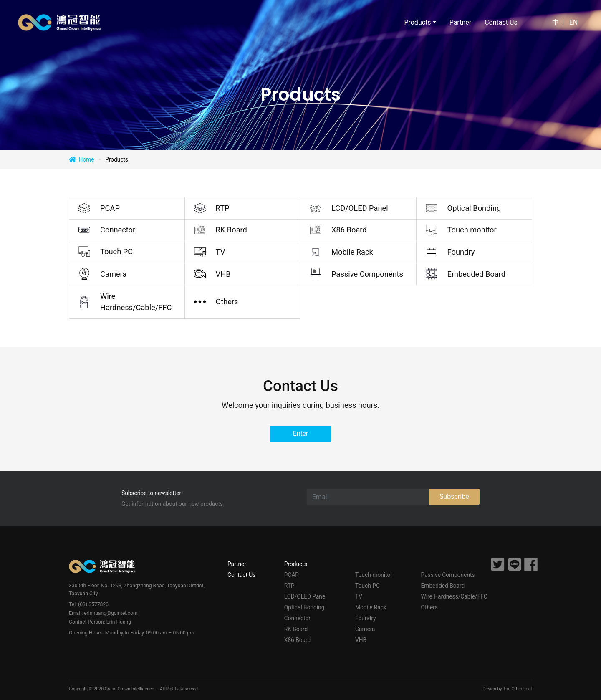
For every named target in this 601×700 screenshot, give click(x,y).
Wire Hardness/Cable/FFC (136, 302)
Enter (300, 433)
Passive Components (367, 274)
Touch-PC (367, 586)
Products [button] (417, 22)
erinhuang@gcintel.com (111, 613)
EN (573, 22)
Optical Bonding (474, 208)
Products (296, 564)
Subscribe (454, 497)
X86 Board (349, 230)
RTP (223, 208)
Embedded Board (477, 274)
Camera (113, 274)
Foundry (461, 252)
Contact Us (500, 22)
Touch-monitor (374, 575)
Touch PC (116, 251)
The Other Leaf (518, 689)
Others (227, 302)
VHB (223, 274)
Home (87, 159)
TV (221, 252)
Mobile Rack (352, 252)
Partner (459, 22)
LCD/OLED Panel (360, 208)
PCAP (110, 208)
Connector (118, 230)
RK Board (231, 230)
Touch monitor (472, 230)
